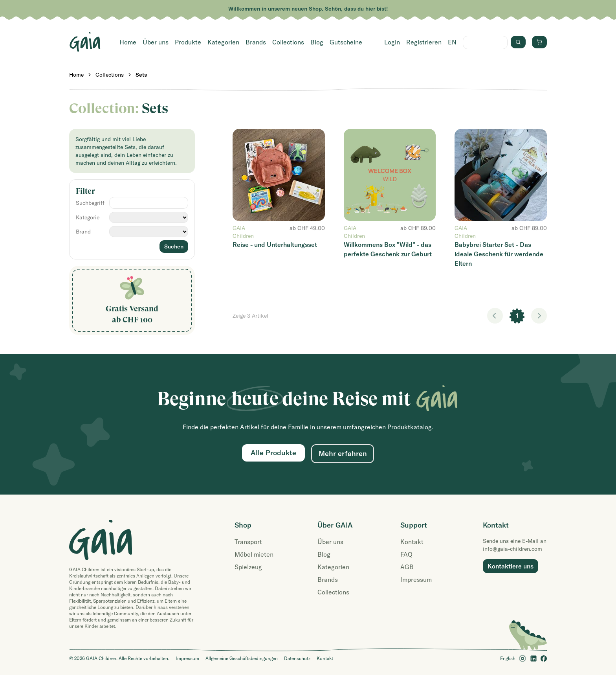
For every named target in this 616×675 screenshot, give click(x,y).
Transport (248, 542)
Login (392, 42)
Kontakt (412, 542)
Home (128, 42)
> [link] (539, 316)
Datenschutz (297, 658)
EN (452, 42)
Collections (288, 42)
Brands (256, 42)
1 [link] (517, 316)
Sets (141, 75)
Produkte (188, 42)
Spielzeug (248, 567)
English (508, 658)
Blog (317, 42)
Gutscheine (346, 42)
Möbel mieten (254, 554)
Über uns (156, 42)
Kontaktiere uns (511, 566)
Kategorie (88, 217)
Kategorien (223, 42)
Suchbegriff (90, 203)
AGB (407, 567)
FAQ (406, 554)
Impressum (416, 579)
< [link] (495, 316)
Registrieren (424, 42)
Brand (83, 232)
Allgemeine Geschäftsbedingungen (242, 658)
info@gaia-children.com (512, 549)
